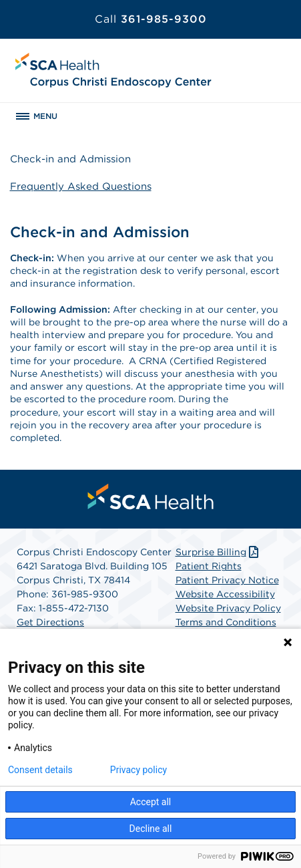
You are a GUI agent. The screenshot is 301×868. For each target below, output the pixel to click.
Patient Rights (209, 566)
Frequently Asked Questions (81, 186)
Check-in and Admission (70, 159)
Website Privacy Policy (228, 608)
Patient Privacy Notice (227, 580)
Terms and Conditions (226, 622)
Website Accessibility (225, 594)
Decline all (151, 829)
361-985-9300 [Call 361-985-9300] (151, 19)
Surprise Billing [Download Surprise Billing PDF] (219, 552)
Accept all (151, 802)
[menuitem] (151, 496)
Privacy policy (138, 770)
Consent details (40, 770)
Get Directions (50, 622)
